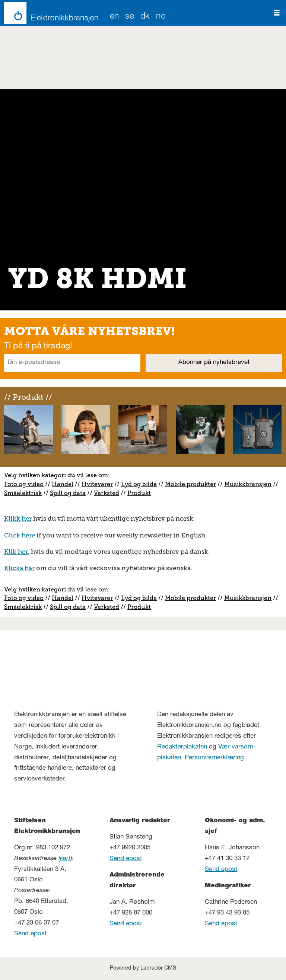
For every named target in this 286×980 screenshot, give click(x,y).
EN (115, 17)
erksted (108, 493)
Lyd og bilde (139, 484)
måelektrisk (25, 493)
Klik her (16, 552)
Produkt (139, 493)
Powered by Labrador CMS (143, 968)
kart (65, 859)
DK (145, 17)
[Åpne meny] (277, 13)
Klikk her (18, 518)
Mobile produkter (190, 484)
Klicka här (19, 568)
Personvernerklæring (214, 758)
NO (161, 17)
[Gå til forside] (49, 13)
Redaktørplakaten (182, 747)
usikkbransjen (251, 484)
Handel (63, 484)
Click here (20, 535)
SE (130, 17)
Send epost (30, 934)
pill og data (69, 493)
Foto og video (24, 484)
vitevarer (100, 484)
